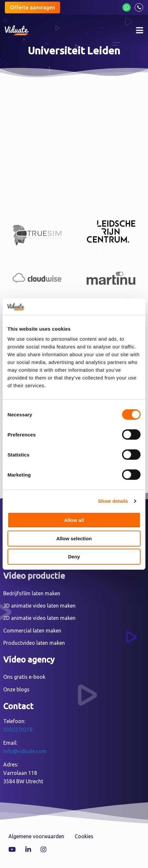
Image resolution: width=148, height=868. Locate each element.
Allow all (74, 520)
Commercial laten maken (32, 631)
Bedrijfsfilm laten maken (32, 593)
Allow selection (74, 538)
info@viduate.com (25, 751)
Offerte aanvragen (32, 7)
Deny (74, 557)
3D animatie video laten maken (39, 606)
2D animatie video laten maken (39, 618)
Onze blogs (16, 689)
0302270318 (18, 730)
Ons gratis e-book (24, 677)
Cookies (84, 836)
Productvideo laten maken (34, 643)
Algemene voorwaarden (36, 836)
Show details (113, 501)
